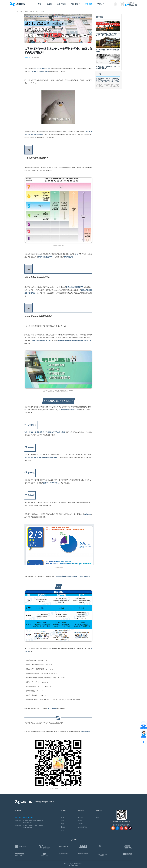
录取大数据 (61, 4)
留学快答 (30, 11)
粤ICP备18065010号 (73, 865)
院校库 (49, 4)
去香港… (42, 11)
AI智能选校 (75, 4)
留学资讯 (88, 4)
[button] (116, 4)
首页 (40, 4)
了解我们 (101, 4)
